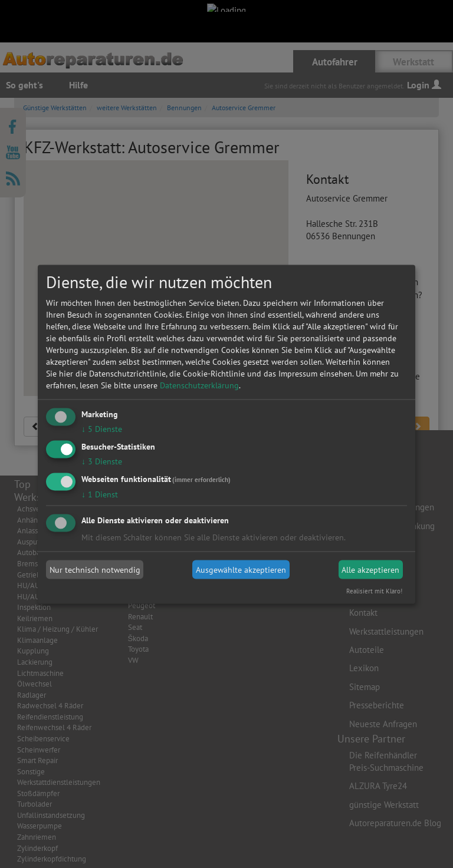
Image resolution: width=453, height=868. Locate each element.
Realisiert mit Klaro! (374, 590)
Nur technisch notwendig (95, 570)
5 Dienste (102, 429)
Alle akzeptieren (370, 570)
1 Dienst (100, 494)
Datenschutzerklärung (199, 385)
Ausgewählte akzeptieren (241, 570)
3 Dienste (102, 461)
